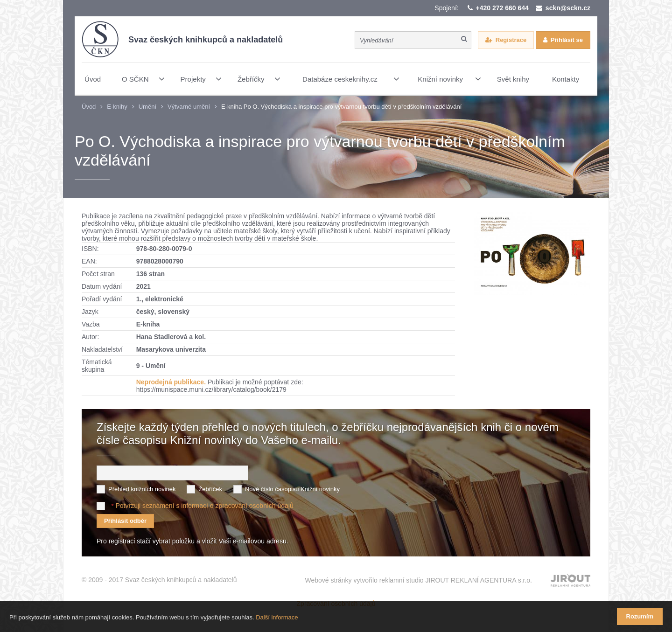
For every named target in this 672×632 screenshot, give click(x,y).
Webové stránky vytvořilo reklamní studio (418, 580)
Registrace (511, 40)
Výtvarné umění (189, 107)
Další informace (277, 617)
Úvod (89, 107)
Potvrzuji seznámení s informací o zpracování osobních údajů (204, 506)
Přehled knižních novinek (142, 489)
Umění (147, 107)
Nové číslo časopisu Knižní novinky (292, 489)
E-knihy (117, 107)
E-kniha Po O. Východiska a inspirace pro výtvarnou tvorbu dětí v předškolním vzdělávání (341, 107)
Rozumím (640, 616)
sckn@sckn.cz (568, 8)
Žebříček (210, 489)
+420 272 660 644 (502, 8)
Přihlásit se (567, 40)
